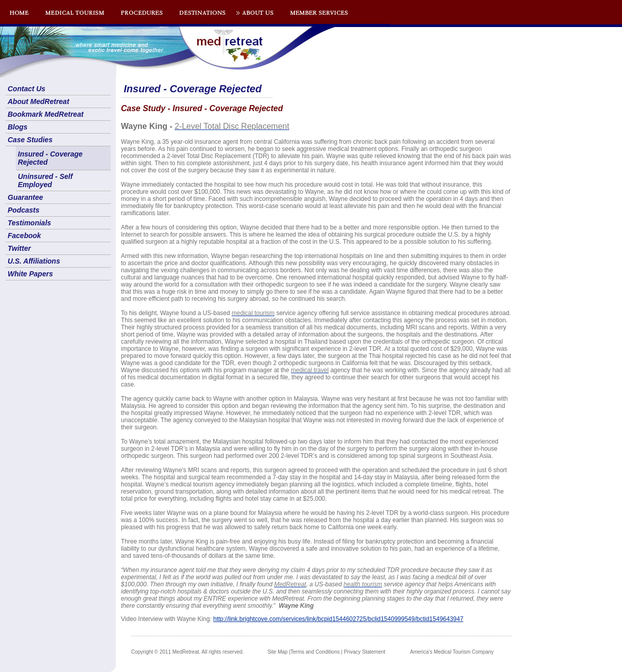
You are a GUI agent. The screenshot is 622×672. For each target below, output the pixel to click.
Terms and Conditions (315, 652)
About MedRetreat (39, 101)
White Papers (30, 274)
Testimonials (29, 223)
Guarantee (25, 197)
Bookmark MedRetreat (46, 114)
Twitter (19, 248)
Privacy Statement (365, 652)
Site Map (277, 652)
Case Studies (30, 140)
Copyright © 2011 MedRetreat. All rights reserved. (188, 652)
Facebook (24, 236)
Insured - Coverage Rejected (50, 158)
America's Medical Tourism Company (452, 652)
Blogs (18, 127)
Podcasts (23, 210)
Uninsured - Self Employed (45, 180)
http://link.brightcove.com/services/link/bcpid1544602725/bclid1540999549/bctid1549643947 (338, 619)
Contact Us (27, 89)
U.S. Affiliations (34, 261)
